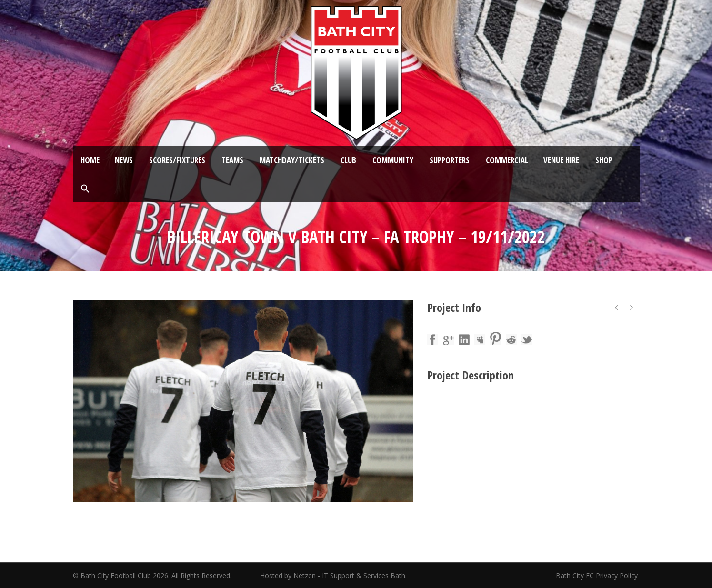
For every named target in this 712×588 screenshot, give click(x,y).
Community (393, 160)
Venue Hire (561, 160)
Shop (604, 160)
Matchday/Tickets (292, 160)
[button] (85, 189)
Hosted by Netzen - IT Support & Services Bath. (333, 575)
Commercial (507, 160)
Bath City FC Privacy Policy (598, 575)
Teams (232, 160)
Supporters (450, 160)
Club (348, 160)
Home (90, 160)
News (124, 160)
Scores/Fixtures (177, 160)
